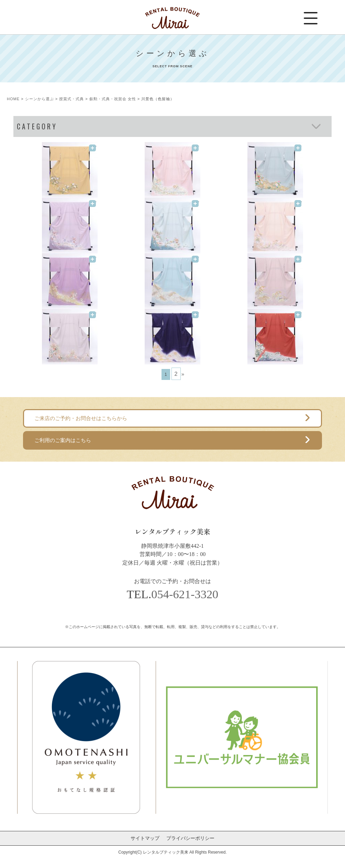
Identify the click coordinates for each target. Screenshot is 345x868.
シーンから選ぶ (40, 99)
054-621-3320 (185, 594)
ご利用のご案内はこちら (63, 440)
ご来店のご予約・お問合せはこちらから (81, 418)
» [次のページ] (183, 374)
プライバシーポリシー (190, 838)
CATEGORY (37, 126)
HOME (13, 99)
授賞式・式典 (71, 99)
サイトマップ (145, 838)
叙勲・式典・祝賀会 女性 (113, 99)
